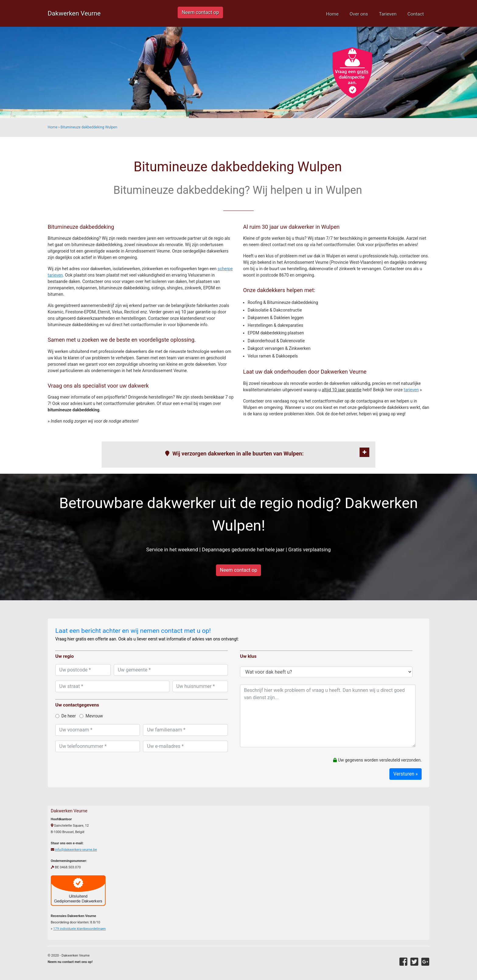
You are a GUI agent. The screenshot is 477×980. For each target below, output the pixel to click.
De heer (66, 716)
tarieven (411, 390)
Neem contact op (200, 12)
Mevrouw (91, 716)
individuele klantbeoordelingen (80, 929)
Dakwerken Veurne (74, 13)
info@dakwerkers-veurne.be (76, 850)
